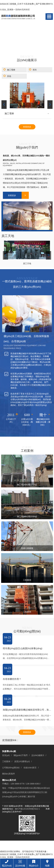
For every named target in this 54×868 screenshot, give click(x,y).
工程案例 (6, 761)
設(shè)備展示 (38, 755)
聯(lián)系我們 (8, 774)
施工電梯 (11, 70)
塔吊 (35, 70)
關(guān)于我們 (21, 755)
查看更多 (27, 127)
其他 (9, 76)
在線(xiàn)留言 (30, 768)
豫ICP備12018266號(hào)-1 (27, 809)
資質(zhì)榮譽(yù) (22, 761)
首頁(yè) (6, 755)
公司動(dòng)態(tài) (11, 768)
